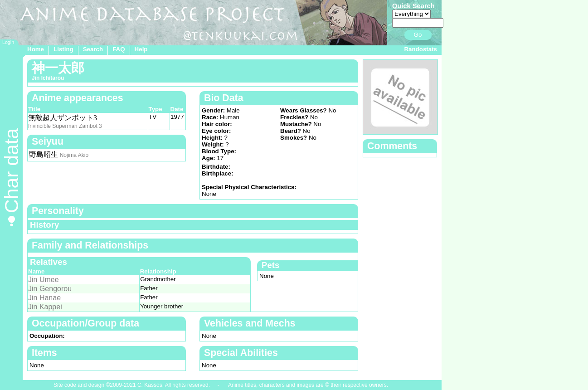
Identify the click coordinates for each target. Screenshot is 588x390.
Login (8, 42)
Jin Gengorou (50, 289)
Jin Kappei (45, 307)
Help (141, 49)
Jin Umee (44, 280)
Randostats (420, 49)
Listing (63, 49)
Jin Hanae (44, 298)
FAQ (119, 49)
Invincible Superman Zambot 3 (65, 126)
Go (418, 35)
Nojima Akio (74, 155)
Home (36, 49)
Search (93, 49)
